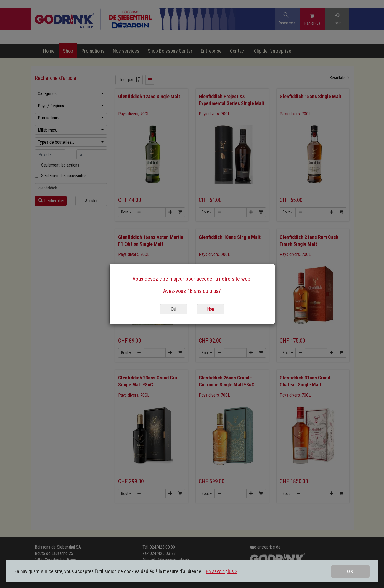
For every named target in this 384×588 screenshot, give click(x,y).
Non (210, 309)
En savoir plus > (222, 571)
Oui (174, 309)
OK (350, 571)
